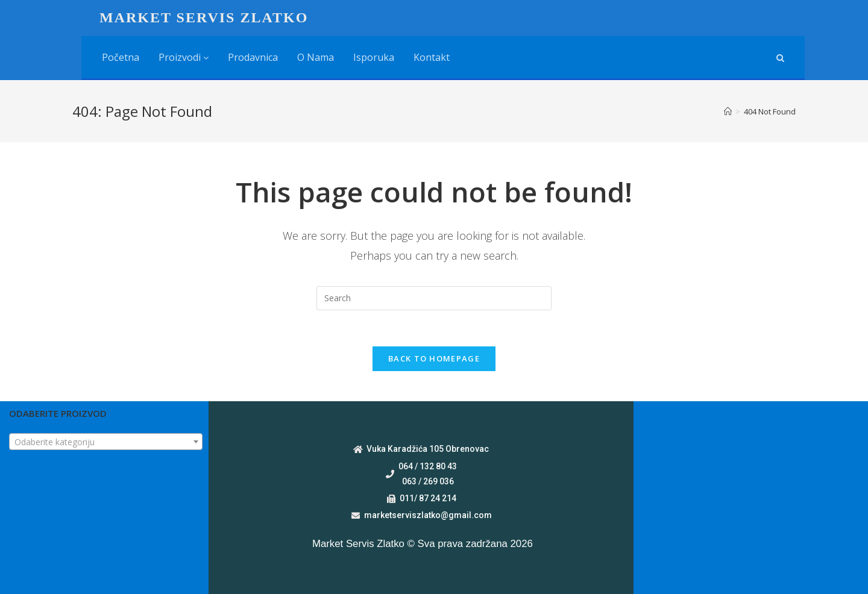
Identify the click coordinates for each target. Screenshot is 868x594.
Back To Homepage (434, 358)
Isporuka (374, 57)
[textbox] (106, 442)
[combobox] (106, 442)
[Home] (728, 111)
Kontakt (432, 57)
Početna (121, 57)
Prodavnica (253, 57)
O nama (316, 57)
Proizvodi (184, 57)
